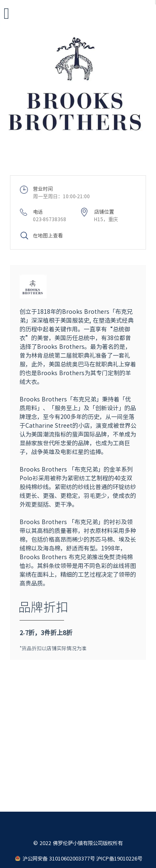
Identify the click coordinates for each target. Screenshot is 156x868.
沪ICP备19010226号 (119, 858)
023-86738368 (50, 219)
